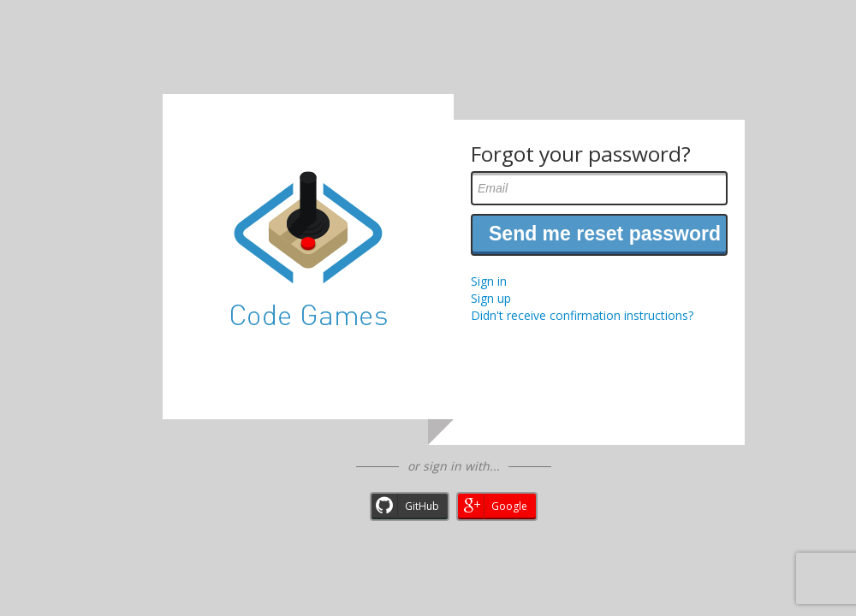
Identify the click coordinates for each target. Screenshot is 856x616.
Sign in (489, 281)
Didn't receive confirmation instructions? (582, 315)
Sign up (491, 298)
